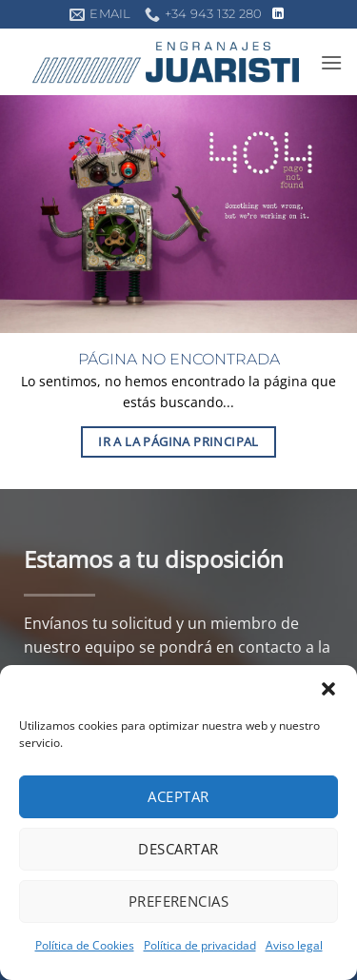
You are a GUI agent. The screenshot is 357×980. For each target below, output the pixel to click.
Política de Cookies (85, 945)
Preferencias (178, 901)
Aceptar (178, 796)
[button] (328, 689)
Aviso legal (294, 945)
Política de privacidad (200, 945)
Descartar (178, 849)
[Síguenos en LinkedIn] (278, 14)
